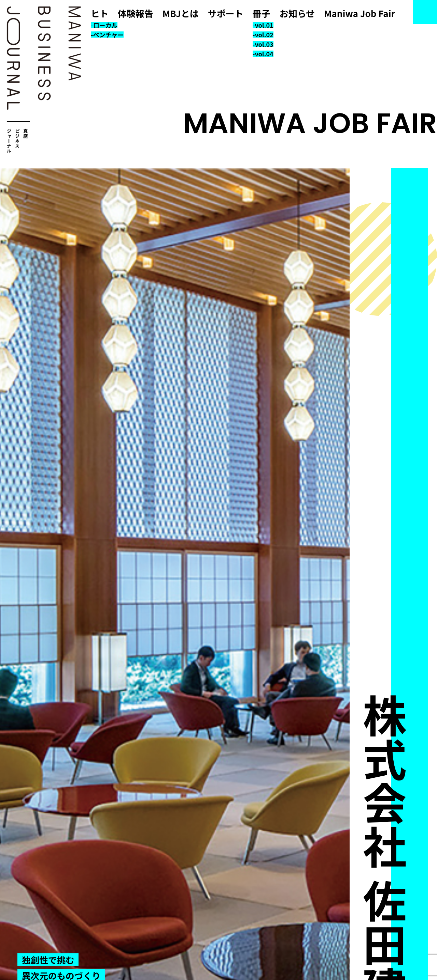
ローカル (105, 25)
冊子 (262, 13)
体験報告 (136, 13)
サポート (226, 13)
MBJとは (181, 13)
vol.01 (264, 25)
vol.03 (264, 44)
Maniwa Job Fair (360, 13)
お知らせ (297, 13)
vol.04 (264, 54)
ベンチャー (108, 35)
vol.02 (264, 35)
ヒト (100, 13)
